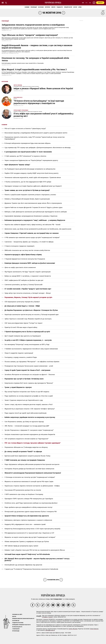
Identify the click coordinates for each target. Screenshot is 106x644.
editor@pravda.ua (50, 630)
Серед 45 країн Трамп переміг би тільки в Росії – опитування (27, 370)
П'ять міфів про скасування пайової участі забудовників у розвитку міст (43, 115)
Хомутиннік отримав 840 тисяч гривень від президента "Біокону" (29, 383)
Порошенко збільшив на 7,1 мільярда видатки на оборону (26, 447)
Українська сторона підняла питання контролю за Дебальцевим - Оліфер (32, 486)
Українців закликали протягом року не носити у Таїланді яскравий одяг (32, 315)
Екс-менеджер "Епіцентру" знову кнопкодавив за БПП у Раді (27, 344)
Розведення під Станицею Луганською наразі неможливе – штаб (29, 366)
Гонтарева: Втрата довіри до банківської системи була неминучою (29, 469)
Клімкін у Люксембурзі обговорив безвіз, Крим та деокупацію (27, 199)
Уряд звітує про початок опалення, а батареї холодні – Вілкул (28, 293)
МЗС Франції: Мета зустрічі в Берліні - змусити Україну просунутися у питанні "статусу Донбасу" (37, 560)
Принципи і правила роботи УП (21, 625)
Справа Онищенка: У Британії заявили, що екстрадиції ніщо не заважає (32, 233)
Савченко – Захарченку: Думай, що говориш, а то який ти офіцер (29, 242)
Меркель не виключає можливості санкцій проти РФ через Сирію (29, 481)
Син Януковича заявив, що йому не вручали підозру (24, 422)
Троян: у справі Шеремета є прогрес (18, 387)
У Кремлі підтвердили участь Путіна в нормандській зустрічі (27, 332)
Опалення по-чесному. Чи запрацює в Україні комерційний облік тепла (35, 59)
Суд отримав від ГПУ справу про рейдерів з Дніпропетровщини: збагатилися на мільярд (37, 148)
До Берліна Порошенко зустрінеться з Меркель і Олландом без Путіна (31, 310)
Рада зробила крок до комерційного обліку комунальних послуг (29, 507)
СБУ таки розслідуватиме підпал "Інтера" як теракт (23, 323)
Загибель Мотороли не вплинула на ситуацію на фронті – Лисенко (30, 375)
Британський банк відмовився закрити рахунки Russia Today (27, 456)
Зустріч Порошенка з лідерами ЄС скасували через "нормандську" (29, 430)
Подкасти (60, 7)
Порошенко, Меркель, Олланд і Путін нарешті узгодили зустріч (28, 297)
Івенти (53, 7)
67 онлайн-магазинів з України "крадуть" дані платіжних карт (28, 289)
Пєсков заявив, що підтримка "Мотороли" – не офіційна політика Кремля (32, 362)
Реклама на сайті (17, 614)
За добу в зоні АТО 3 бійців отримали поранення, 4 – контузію (28, 340)
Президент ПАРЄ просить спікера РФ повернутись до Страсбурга (29, 499)
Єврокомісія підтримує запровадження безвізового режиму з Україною (31, 216)
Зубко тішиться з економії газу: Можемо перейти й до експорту (28, 319)
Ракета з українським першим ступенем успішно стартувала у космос (30, 195)
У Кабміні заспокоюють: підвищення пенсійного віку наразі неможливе (31, 349)
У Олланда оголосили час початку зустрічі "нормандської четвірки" (30, 477)
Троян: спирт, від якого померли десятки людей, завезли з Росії (29, 404)
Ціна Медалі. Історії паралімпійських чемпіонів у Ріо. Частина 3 (34, 70)
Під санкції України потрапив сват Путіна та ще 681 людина (27, 392)
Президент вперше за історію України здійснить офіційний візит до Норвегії (33, 186)
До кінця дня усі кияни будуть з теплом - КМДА (22, 306)
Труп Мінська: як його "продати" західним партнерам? (30, 35)
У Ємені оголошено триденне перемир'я (19, 246)
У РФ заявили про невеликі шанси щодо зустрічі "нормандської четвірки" (32, 237)
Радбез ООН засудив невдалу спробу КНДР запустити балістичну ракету (31, 173)
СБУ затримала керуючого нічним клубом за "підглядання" (26, 439)
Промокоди (16, 631)
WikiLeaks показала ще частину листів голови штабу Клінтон (27, 250)
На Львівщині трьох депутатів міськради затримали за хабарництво (30, 169)
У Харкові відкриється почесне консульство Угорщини (25, 259)
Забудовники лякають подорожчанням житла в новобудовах (33, 25)
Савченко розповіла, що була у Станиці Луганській (23, 285)
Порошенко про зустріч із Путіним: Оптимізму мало (24, 379)
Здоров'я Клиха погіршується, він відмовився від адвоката (27, 516)
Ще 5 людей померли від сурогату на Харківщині (23, 336)
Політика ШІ (16, 621)
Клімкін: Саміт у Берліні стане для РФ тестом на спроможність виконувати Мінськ (35, 550)
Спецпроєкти (68, 7)
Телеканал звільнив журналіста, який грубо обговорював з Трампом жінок (33, 177)
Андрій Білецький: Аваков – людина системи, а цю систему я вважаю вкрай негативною (37, 47)
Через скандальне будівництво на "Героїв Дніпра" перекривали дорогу (31, 160)
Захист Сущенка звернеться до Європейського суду (24, 400)
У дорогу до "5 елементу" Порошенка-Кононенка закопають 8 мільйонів (31, 569)
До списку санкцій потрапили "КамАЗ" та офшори (23, 452)
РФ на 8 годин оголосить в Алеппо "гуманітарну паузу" (25, 129)
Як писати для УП (17, 627)
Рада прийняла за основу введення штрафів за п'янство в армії (29, 396)
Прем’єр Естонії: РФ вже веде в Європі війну (21, 327)
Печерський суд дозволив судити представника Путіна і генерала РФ (31, 512)
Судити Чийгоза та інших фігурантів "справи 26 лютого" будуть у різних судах (33, 207)
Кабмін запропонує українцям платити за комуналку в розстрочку (30, 417)
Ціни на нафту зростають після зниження (20, 267)
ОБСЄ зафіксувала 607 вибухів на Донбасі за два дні (24, 280)
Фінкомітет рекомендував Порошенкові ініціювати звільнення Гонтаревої (33, 473)
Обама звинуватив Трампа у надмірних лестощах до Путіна (27, 541)
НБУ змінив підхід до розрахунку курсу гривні (21, 546)
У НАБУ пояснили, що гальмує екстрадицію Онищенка (25, 460)
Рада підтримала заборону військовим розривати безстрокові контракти (32, 464)
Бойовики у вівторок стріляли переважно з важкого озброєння (28, 520)
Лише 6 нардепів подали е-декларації (19, 353)
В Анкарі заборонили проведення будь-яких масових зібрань (28, 143)
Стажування (16, 629)
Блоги (75, 7)
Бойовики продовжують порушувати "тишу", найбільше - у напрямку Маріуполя (35, 220)
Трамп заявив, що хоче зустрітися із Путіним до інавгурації (27, 190)
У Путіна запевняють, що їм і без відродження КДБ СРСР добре (28, 182)
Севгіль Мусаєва (73, 629)
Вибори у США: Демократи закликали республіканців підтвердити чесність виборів (36, 212)
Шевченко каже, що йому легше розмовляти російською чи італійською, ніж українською (38, 229)
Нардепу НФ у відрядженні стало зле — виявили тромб (25, 524)
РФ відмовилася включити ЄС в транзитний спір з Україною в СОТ (29, 533)
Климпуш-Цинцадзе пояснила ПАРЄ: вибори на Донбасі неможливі (30, 263)
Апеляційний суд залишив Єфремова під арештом (23, 565)
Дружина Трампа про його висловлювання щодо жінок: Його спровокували (33, 203)
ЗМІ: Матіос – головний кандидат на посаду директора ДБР (27, 426)
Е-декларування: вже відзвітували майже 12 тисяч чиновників (28, 152)
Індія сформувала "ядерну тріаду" (17, 165)
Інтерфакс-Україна (47, 617)
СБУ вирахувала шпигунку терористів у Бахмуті (22, 302)
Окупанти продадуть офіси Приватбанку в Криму (23, 255)
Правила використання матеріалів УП (23, 619)
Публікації (34, 7)
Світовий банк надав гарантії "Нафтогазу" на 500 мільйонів (27, 554)
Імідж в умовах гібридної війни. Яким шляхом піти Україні (43, 89)
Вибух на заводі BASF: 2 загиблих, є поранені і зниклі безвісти (28, 276)
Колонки (41, 7)
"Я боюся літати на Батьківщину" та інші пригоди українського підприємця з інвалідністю (39, 102)
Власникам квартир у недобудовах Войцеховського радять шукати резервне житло (36, 133)
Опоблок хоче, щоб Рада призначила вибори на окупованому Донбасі (31, 503)
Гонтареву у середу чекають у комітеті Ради (21, 357)
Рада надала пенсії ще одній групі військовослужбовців (26, 413)
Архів (80, 7)
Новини (27, 7)
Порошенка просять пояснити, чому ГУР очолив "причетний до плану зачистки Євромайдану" (35, 138)
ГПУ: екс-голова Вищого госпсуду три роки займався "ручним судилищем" (33, 443)
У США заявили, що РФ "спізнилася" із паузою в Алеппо (25, 156)
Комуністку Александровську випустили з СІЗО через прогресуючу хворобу (32, 529)
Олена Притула (94, 629)
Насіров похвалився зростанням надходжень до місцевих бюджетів (30, 434)
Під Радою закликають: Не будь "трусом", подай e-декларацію (28, 272)
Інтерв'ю (48, 7)
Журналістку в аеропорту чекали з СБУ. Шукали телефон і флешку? (30, 409)
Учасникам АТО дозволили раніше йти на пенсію (23, 490)
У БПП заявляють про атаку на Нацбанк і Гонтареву (24, 494)
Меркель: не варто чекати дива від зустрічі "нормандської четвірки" (30, 537)
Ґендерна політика (18, 623)
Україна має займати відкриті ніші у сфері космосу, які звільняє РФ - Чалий (32, 225)
